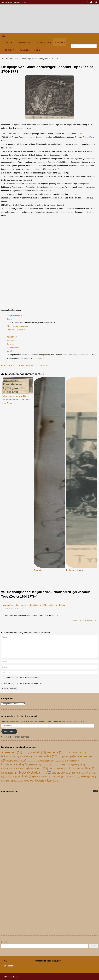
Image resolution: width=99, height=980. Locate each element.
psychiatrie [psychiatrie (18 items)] (24, 777)
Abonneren (9, 731)
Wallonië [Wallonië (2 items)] (55, 781)
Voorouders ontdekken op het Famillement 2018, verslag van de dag (34, 605)
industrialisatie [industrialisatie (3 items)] (60, 761)
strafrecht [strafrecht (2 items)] (19, 781)
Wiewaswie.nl (12, 337)
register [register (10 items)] (59, 777)
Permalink (77, 621)
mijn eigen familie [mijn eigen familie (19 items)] (81, 768)
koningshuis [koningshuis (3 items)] (47, 765)
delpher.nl (11, 319)
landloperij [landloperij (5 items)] (67, 765)
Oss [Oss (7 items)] (85, 773)
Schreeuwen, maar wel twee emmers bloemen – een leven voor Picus (16, 400)
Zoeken (4, 942)
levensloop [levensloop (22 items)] (38, 768)
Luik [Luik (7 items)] (52, 769)
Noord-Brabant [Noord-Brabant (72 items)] (35, 772)
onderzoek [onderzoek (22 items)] (61, 773)
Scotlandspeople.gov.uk (16, 330)
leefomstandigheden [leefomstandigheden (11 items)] (15, 769)
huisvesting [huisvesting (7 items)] (47, 761)
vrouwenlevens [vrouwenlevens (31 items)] (37, 780)
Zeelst (81, 134)
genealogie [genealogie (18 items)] (17, 761)
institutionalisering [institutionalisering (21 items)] (16, 764)
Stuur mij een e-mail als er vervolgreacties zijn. (22, 678)
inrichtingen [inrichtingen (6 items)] (74, 761)
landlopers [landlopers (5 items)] (79, 765)
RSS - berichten (9, 966)
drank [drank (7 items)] (69, 757)
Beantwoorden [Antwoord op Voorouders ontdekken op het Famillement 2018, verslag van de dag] (89, 621)
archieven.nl (11, 340)
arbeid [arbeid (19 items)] (39, 752)
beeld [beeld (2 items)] (67, 753)
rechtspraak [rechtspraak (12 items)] (43, 777)
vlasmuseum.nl (13, 348)
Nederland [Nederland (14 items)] (10, 773)
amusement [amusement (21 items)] (12, 752)
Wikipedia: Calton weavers (17, 326)
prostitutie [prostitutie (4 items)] (10, 777)
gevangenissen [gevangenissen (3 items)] (33, 761)
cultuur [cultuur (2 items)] (61, 757)
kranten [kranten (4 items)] (57, 765)
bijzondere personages (38, 365)
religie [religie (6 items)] (85, 777)
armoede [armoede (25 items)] (55, 752)
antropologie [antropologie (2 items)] (27, 753)
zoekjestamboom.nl (14, 315)
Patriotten (39, 570)
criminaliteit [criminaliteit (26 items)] (47, 756)
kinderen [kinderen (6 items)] (36, 765)
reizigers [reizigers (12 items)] (73, 777)
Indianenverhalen (74, 570)
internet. (43, 358)
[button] (97, 791)
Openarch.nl (11, 333)
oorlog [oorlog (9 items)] (76, 773)
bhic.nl (9, 351)
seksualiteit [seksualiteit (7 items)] (8, 781)
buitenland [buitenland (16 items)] (10, 756)
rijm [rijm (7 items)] (93, 777)
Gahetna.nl (11, 344)
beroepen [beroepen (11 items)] (78, 753)
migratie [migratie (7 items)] (61, 769)
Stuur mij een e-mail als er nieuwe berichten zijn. (23, 683)
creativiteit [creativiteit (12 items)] (28, 757)
